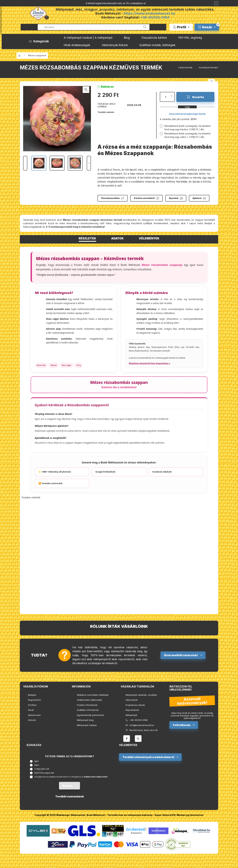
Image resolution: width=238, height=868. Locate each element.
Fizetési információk (87, 705)
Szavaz (68, 786)
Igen (37, 761)
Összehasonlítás (110, 198)
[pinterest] (215, 73)
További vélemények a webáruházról (148, 757)
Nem (37, 765)
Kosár (31, 710)
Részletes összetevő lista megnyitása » (150, 363)
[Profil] (181, 27)
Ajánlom (197, 198)
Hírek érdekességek (77, 45)
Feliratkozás (182, 725)
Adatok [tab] (117, 238)
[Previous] (25, 163)
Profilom (32, 705)
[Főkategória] (19, 56)
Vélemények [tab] (149, 238)
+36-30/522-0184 (155, 17)
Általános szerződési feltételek (93, 695)
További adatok (106, 112)
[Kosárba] (195, 97)
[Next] (89, 163)
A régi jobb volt (42, 769)
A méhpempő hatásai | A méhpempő (88, 38)
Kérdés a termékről (144, 198)
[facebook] (207, 73)
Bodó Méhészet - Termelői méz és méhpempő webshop (119, 815)
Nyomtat (174, 198)
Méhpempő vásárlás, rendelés (141, 695)
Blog (127, 38)
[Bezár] (216, 3)
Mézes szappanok (37, 55)
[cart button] (207, 27)
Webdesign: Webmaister (71, 815)
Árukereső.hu (136, 833)
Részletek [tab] (87, 238)
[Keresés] (145, 27)
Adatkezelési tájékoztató (89, 700)
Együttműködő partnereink (90, 715)
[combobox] (94, 27)
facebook (127, 739)
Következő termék (208, 68)
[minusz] (172, 98)
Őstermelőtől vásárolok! (181, 655)
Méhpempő (131, 715)
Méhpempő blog (85, 720)
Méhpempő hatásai (87, 725)
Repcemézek (132, 710)
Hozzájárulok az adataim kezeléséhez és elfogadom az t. (71, 777)
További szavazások (69, 796)
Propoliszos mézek (135, 705)
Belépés (32, 695)
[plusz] (172, 96)
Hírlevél (32, 720)
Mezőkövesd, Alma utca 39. (144, 730)
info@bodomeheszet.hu (142, 725)
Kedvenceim (34, 715)
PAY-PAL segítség (190, 38)
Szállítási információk (88, 710)
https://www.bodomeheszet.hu (149, 13)
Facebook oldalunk (162, 472)
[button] (39, 41)
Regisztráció (34, 700)
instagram (138, 739)
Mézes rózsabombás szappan (119, 384)
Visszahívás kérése (154, 38)
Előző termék (186, 68)
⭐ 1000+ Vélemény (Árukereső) (55, 472)
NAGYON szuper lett (44, 773)
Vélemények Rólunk (115, 45)
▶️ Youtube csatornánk (50, 483)
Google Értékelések (105, 472)
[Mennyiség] (166, 97)
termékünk (41, 223)
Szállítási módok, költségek (157, 45)
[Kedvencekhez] (212, 81)
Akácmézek (132, 700)
